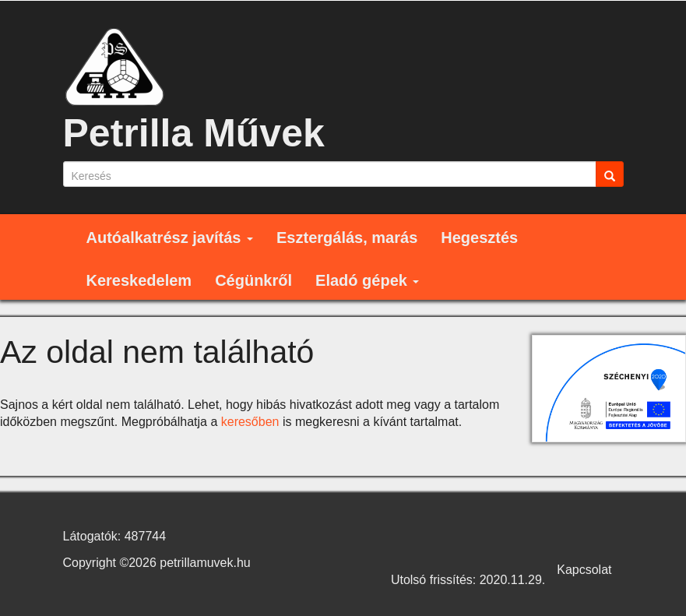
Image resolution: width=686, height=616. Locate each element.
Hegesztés (479, 238)
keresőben (250, 422)
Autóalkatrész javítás (170, 238)
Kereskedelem (139, 280)
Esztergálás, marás (347, 238)
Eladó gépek (367, 280)
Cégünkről (253, 280)
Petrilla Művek (194, 133)
